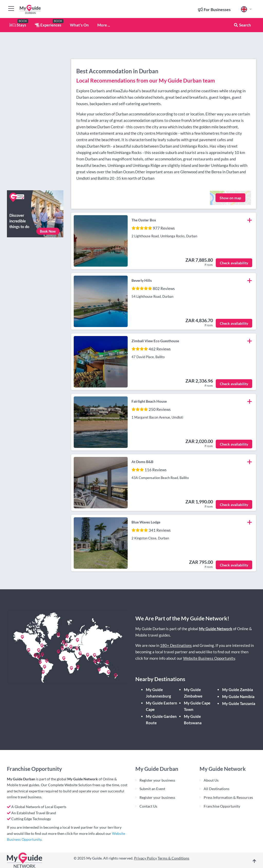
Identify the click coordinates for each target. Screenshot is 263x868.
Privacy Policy (145, 858)
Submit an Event (152, 789)
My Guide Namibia (238, 697)
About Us (211, 780)
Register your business (157, 780)
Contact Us (148, 806)
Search (242, 25)
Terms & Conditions (173, 858)
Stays (18, 25)
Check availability (234, 263)
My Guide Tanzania (239, 703)
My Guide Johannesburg (158, 693)
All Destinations (217, 789)
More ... (104, 25)
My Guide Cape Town (197, 706)
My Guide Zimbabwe (193, 693)
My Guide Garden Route (161, 720)
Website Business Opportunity (209, 658)
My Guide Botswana (193, 720)
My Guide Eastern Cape (162, 706)
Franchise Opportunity (222, 806)
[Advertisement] (35, 109)
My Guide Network (216, 629)
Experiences (48, 25)
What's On (79, 25)
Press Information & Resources (228, 797)
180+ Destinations (176, 645)
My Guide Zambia (238, 690)
